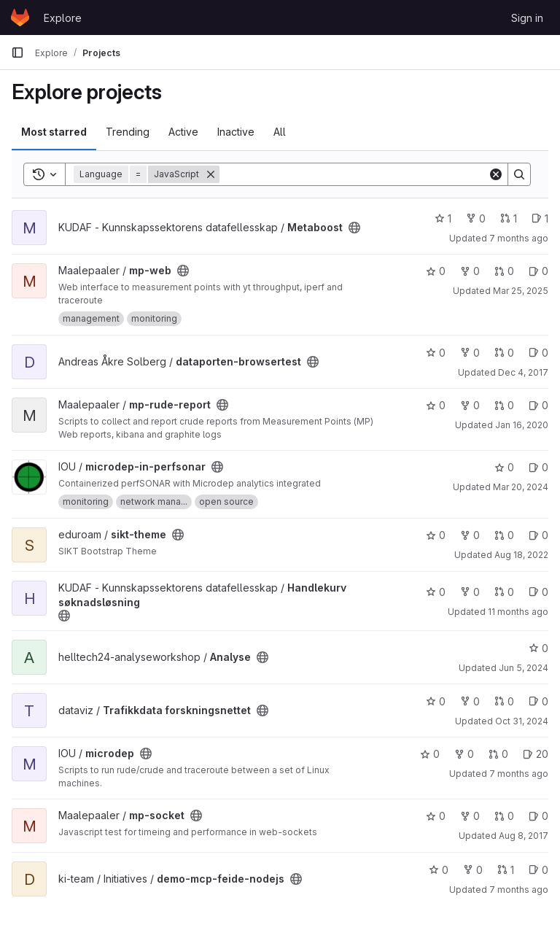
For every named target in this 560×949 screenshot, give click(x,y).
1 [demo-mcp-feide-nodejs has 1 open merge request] (506, 870)
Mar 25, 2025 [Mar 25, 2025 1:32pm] (521, 291)
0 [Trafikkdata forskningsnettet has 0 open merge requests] (504, 701)
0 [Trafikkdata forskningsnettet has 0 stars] (436, 701)
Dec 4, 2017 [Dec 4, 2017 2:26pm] (523, 372)
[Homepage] (20, 18)
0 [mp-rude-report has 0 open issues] (538, 405)
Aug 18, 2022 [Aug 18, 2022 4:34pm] (521, 555)
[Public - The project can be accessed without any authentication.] (354, 228)
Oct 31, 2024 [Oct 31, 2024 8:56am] (522, 721)
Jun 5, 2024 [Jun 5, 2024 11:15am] (524, 668)
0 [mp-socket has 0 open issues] (538, 816)
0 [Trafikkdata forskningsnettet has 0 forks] (470, 701)
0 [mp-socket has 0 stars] (436, 816)
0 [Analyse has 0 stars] (538, 648)
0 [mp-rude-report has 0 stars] (436, 405)
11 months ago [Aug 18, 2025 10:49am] (518, 612)
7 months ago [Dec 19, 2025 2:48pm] (519, 774)
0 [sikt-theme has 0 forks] (470, 535)
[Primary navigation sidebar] (17, 53)
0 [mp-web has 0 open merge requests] (504, 271)
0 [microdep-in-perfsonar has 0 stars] (504, 467)
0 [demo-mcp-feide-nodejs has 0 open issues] (538, 870)
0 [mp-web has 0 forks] (470, 271)
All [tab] (280, 132)
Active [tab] (183, 132)
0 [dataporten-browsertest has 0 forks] (470, 353)
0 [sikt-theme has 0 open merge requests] (504, 535)
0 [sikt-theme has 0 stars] (436, 535)
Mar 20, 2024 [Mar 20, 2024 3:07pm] (521, 487)
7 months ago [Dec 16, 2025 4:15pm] (519, 890)
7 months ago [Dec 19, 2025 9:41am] (519, 238)
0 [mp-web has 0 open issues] (538, 271)
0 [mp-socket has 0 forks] (470, 816)
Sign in (527, 18)
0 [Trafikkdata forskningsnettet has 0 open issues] (538, 701)
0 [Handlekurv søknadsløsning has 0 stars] (436, 592)
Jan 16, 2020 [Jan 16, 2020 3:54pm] (522, 425)
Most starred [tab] (54, 132)
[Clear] (496, 174)
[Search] (354, 174)
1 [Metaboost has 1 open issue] (540, 218)
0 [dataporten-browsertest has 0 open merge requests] (504, 353)
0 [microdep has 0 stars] (430, 754)
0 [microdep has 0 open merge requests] (498, 754)
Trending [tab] (128, 132)
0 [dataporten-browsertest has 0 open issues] (538, 353)
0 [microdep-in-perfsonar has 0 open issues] (538, 467)
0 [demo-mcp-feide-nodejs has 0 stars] (439, 870)
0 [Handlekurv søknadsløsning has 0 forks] (470, 592)
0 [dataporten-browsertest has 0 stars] (436, 353)
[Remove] (211, 174)
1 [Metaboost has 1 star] (443, 218)
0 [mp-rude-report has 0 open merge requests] (504, 405)
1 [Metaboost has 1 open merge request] (509, 218)
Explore (63, 18)
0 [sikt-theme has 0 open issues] (538, 535)
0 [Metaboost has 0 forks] (476, 218)
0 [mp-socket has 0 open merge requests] (504, 816)
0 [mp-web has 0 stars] (436, 271)
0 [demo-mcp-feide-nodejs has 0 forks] (473, 870)
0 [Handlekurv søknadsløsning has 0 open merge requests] (504, 592)
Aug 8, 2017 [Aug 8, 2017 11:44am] (524, 836)
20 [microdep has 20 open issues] (536, 754)
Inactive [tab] (236, 132)
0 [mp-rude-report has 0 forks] (470, 405)
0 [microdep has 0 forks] (464, 754)
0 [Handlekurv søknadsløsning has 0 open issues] (538, 592)
